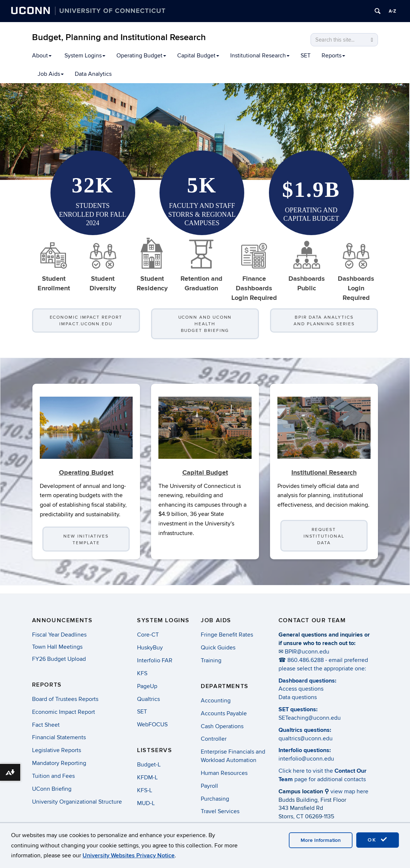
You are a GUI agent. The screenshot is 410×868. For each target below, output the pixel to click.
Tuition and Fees (53, 776)
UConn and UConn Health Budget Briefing (205, 324)
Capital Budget (198, 56)
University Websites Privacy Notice (129, 855)
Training (211, 660)
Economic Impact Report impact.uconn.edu (86, 321)
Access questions (301, 689)
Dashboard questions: (307, 681)
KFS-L (145, 790)
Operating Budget (141, 56)
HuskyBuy (150, 648)
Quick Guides (218, 648)
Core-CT (148, 635)
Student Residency (152, 265)
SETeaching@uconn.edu (310, 718)
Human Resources (224, 773)
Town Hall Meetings (57, 647)
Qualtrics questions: (305, 730)
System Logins (85, 56)
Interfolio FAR (155, 660)
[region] (205, 132)
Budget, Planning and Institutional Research (119, 37)
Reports (333, 56)
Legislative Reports (57, 750)
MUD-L (146, 803)
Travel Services (220, 811)
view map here (349, 791)
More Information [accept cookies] (321, 840)
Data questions (298, 697)
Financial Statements (59, 737)
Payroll (209, 786)
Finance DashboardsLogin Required (254, 270)
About (42, 56)
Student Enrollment (54, 265)
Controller (214, 739)
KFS (142, 673)
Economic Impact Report (64, 712)
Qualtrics (148, 699)
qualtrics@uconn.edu (306, 738)
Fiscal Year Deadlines (59, 635)
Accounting (216, 701)
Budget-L (149, 765)
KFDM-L (147, 777)
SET (306, 56)
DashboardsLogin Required (356, 270)
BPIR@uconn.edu (307, 652)
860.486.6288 (306, 660)
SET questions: (298, 709)
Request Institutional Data (324, 544)
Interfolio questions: (305, 750)
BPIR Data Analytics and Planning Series (324, 321)
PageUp (147, 686)
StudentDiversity (103, 265)
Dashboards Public (307, 265)
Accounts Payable (224, 713)
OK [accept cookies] (378, 840)
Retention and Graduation (202, 265)
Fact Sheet (46, 725)
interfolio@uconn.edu (306, 759)
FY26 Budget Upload (59, 659)
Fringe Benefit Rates (227, 635)
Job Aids (51, 74)
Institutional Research (260, 56)
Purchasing (215, 799)
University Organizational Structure (77, 802)
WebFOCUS (152, 724)
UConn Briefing (52, 789)
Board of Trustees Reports (65, 699)
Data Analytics (93, 74)
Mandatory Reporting (59, 763)
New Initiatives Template (86, 548)
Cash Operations (222, 726)
